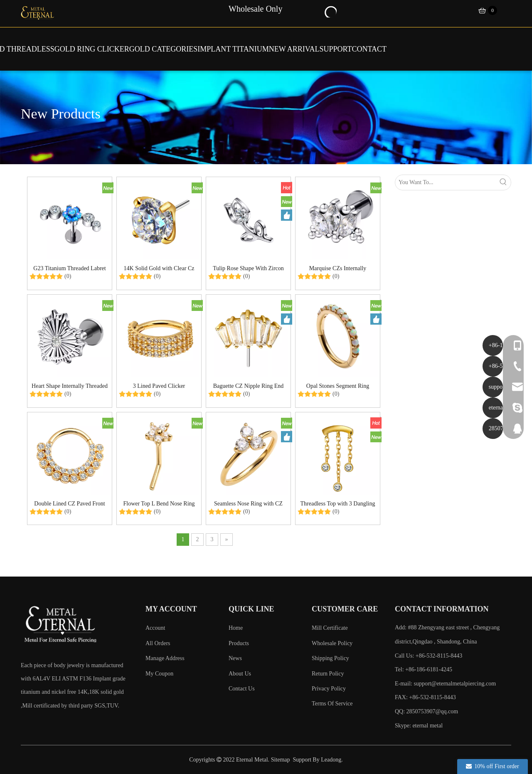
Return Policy (328, 674)
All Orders (158, 643)
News (235, 658)
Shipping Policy (330, 658)
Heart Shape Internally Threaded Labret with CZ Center (70, 386)
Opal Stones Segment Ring (338, 386)
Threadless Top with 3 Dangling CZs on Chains (338, 504)
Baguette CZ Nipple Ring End (249, 386)
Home (236, 628)
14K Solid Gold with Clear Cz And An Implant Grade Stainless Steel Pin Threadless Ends (159, 268)
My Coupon (159, 674)
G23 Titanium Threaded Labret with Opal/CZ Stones (69, 268)
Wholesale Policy (332, 643)
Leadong (331, 760)
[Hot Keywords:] (330, 11)
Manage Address (165, 658)
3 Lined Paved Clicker (159, 386)
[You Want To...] (446, 182)
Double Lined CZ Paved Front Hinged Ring (69, 504)
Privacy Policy (329, 689)
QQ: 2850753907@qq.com (426, 711)
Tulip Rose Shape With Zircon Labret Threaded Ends (248, 268)
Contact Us (242, 689)
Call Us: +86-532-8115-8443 (429, 656)
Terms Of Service (332, 704)
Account (155, 628)
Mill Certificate (330, 628)
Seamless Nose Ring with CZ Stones (248, 504)
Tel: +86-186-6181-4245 (424, 669)
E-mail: (445, 684)
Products (239, 643)
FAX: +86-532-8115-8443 (425, 697)
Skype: (404, 726)
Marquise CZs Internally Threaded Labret (338, 268)
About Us (240, 674)
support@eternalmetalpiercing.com (455, 684)
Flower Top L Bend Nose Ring (159, 504)
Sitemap (281, 760)
